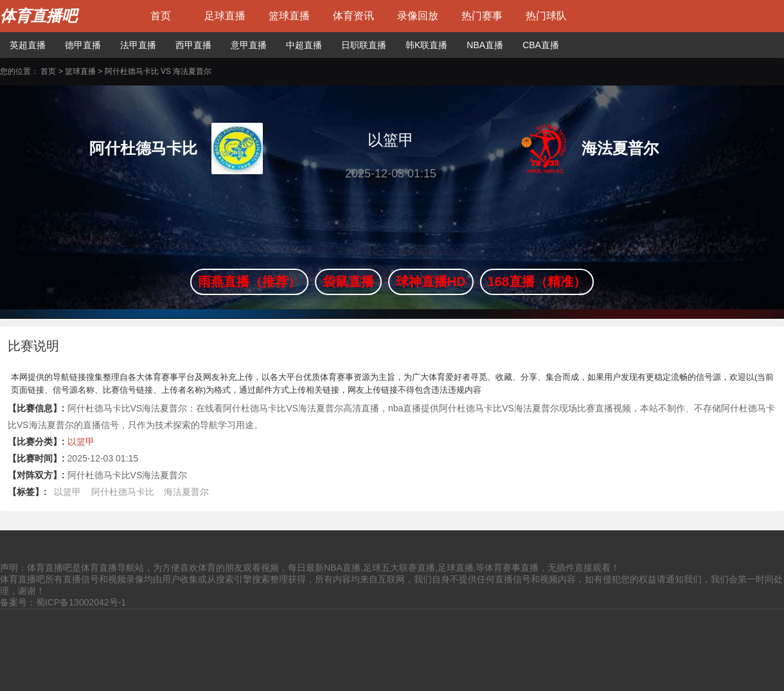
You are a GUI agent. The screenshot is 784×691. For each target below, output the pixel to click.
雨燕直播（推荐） (249, 282)
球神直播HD (431, 282)
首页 (161, 16)
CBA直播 (541, 45)
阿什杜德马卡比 (123, 492)
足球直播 (225, 16)
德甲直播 (83, 45)
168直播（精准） (537, 282)
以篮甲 (81, 442)
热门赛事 (482, 16)
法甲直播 (138, 45)
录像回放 (418, 16)
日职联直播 (364, 45)
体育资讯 (353, 16)
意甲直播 (249, 45)
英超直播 (28, 45)
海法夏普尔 (186, 492)
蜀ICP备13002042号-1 (81, 602)
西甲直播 (193, 45)
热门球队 (546, 16)
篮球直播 (289, 16)
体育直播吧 (39, 16)
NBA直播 (485, 45)
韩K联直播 (426, 45)
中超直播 (304, 45)
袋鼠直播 (348, 282)
